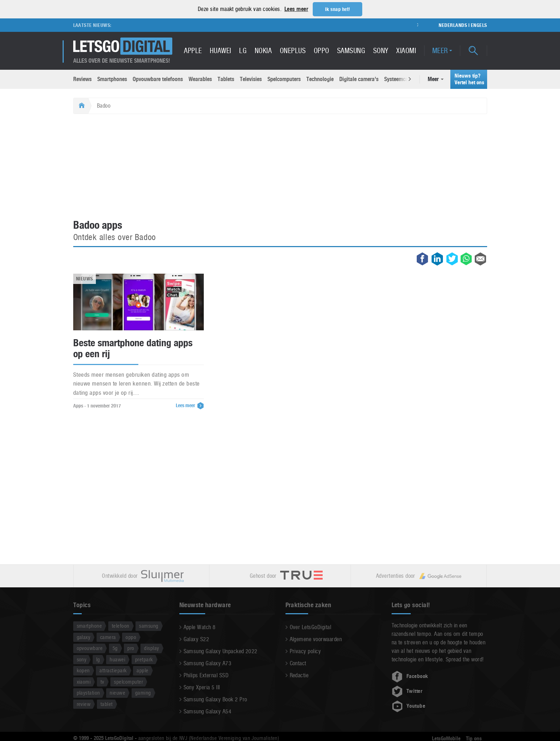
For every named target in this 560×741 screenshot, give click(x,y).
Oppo (322, 50)
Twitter (407, 691)
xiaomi (84, 681)
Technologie (320, 79)
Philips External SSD (206, 675)
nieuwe (117, 692)
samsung (149, 625)
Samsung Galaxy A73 (208, 663)
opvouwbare (90, 648)
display (151, 648)
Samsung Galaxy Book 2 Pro (215, 699)
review (84, 704)
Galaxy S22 (197, 639)
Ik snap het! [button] (338, 9)
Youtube (409, 706)
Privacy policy (305, 651)
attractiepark (113, 670)
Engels (479, 25)
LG (243, 50)
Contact (298, 663)
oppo (131, 637)
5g (115, 648)
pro (131, 648)
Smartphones (112, 79)
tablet (107, 704)
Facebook (410, 676)
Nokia (263, 50)
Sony (381, 50)
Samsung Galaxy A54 (208, 711)
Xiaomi (406, 50)
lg (98, 659)
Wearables (200, 79)
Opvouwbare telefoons (158, 79)
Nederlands (453, 25)
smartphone (90, 625)
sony (82, 659)
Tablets (226, 79)
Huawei (221, 50)
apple (142, 670)
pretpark (144, 659)
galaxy (84, 637)
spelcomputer (128, 681)
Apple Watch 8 (200, 627)
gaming (143, 692)
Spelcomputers (284, 79)
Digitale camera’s (359, 79)
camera (108, 637)
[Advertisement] (280, 167)
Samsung (351, 50)
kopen (83, 670)
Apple (193, 50)
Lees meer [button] (296, 9)
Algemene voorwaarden (316, 639)
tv (102, 681)
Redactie (299, 675)
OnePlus (293, 50)
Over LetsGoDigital (311, 627)
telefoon (121, 625)
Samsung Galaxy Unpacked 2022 (221, 651)
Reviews (82, 79)
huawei (117, 659)
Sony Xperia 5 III (202, 687)
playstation (88, 692)
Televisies (251, 79)
